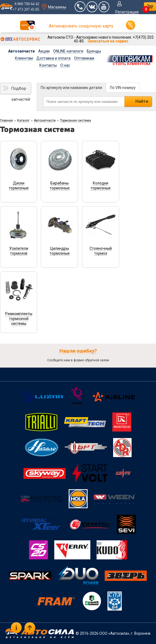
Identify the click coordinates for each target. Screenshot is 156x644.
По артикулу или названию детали (71, 88)
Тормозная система (75, 121)
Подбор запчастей (21, 90)
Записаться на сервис (108, 41)
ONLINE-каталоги (68, 51)
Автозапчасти (21, 51)
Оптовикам (84, 58)
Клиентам (24, 58)
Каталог (23, 121)
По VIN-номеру (123, 88)
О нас (65, 65)
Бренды (94, 51)
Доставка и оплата (53, 58)
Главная (6, 121)
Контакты (48, 65)
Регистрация (127, 12)
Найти (142, 101)
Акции (44, 51)
